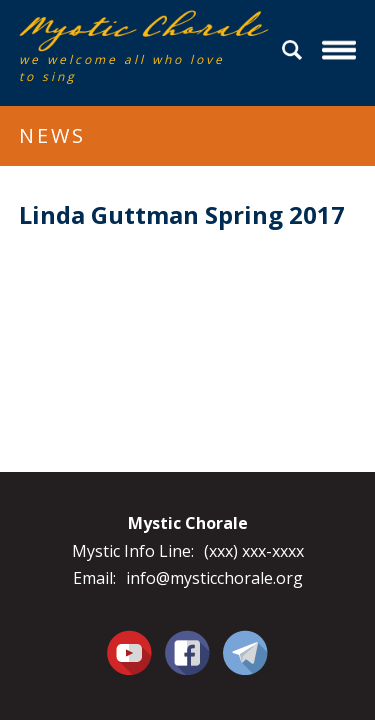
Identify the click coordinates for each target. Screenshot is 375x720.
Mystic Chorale (134, 31)
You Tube (130, 652)
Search (295, 50)
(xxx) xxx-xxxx (254, 551)
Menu (342, 50)
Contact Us (245, 652)
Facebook (187, 641)
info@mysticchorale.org (214, 578)
